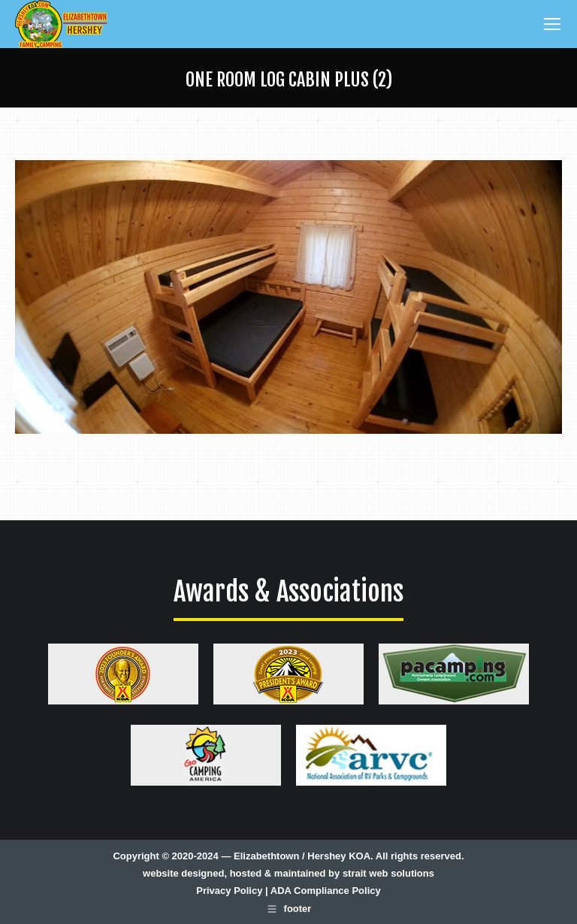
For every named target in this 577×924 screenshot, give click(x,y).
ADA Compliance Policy (326, 891)
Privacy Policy (229, 891)
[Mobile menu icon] (552, 24)
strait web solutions (388, 873)
